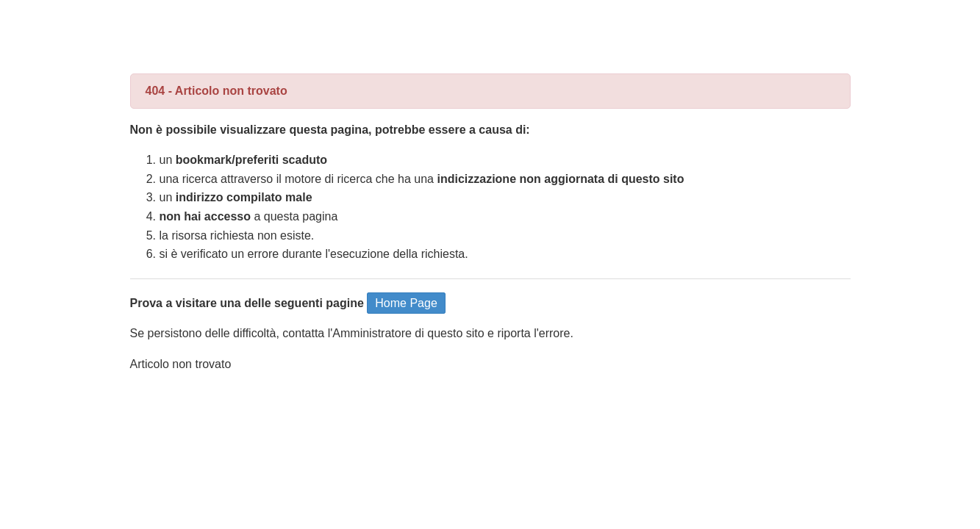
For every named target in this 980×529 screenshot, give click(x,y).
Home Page (406, 303)
